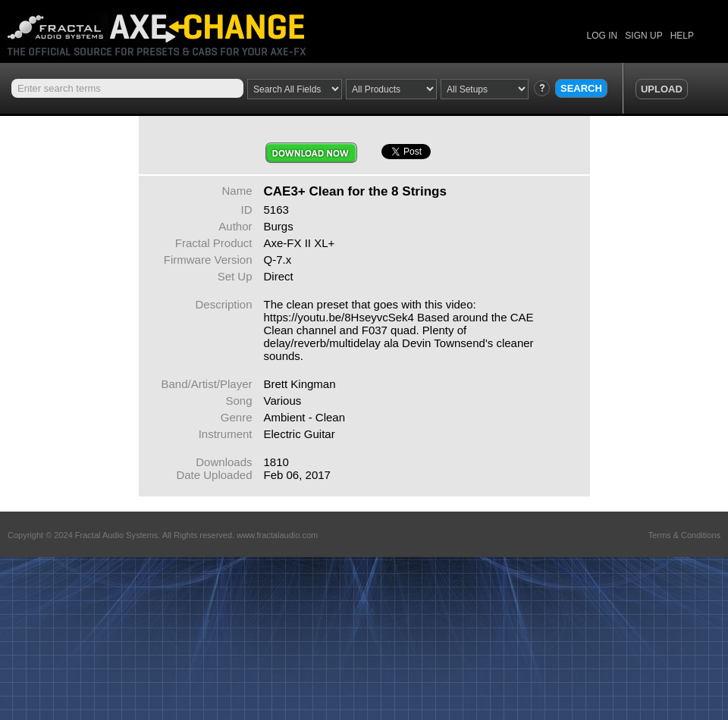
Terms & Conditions (684, 535)
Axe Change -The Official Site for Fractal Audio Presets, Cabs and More (169, 28)
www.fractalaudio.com (277, 535)
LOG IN (602, 36)
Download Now (311, 153)
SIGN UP (643, 36)
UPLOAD (662, 89)
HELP (682, 36)
